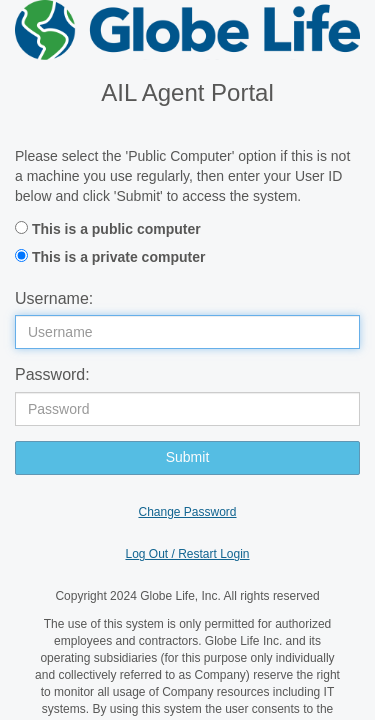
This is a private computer (119, 257)
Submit (188, 457)
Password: (52, 374)
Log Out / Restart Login (187, 554)
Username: (54, 298)
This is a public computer (116, 229)
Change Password (187, 512)
